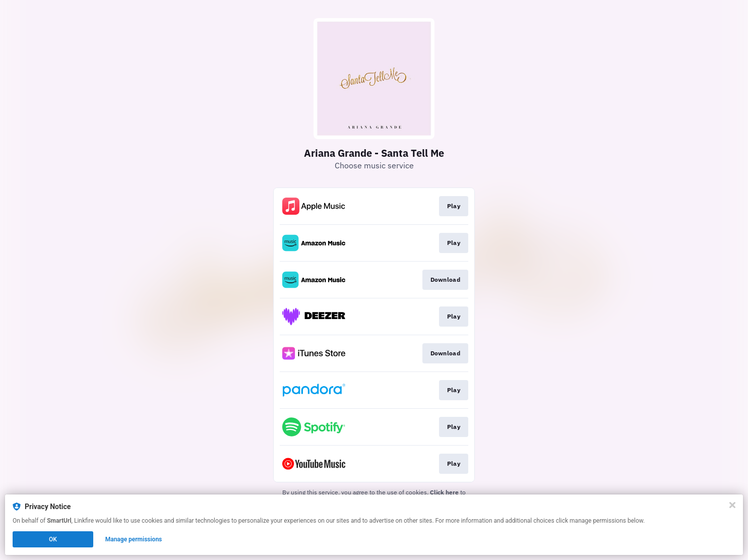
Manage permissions (134, 539)
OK (53, 539)
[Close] (732, 505)
